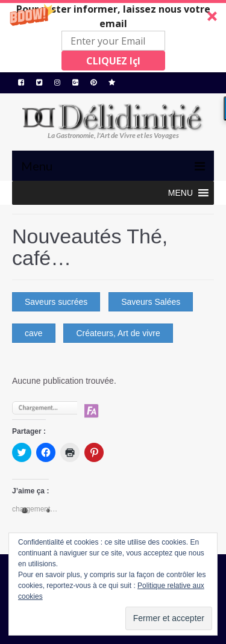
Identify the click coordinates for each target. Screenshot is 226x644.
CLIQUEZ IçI (113, 61)
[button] (113, 36)
